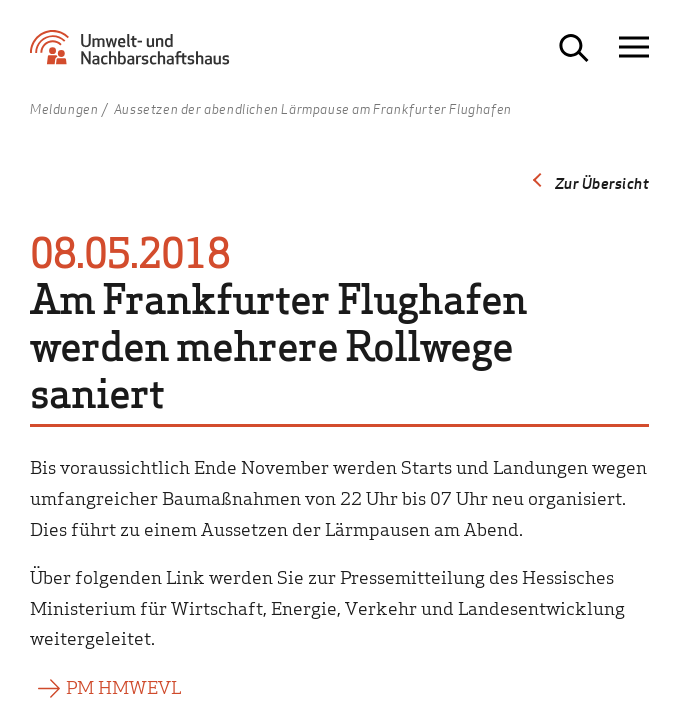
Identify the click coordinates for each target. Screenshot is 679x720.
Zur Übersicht (602, 183)
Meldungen (64, 110)
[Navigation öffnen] (634, 47)
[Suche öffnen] (574, 48)
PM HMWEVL (123, 686)
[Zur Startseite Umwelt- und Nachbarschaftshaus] (135, 55)
